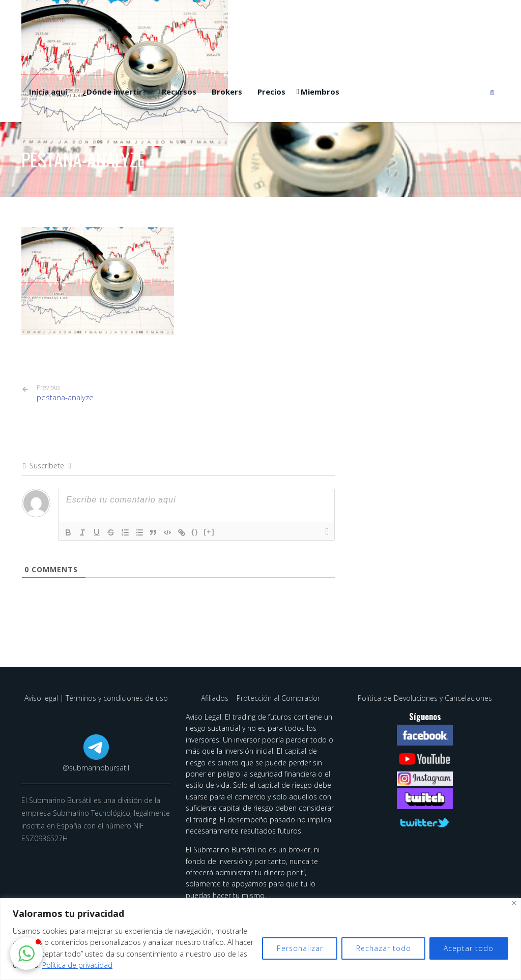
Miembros (320, 92)
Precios (271, 92)
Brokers (227, 92)
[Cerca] (514, 903)
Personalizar (298, 948)
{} (195, 532)
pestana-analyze (65, 393)
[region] (260, 939)
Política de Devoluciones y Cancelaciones (425, 698)
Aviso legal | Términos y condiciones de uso (96, 698)
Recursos (179, 92)
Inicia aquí (48, 92)
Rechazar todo (383, 948)
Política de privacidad (99, 965)
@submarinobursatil (96, 768)
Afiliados (216, 698)
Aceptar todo (469, 948)
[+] (210, 532)
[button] (26, 954)
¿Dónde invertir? (114, 92)
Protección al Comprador (278, 698)
